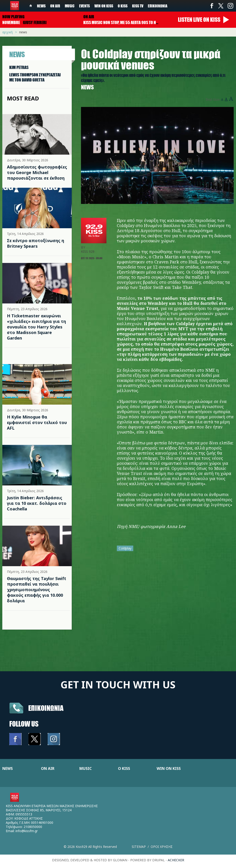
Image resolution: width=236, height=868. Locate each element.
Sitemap (139, 847)
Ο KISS (124, 768)
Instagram (230, 6)
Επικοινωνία (158, 6)
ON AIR (48, 768)
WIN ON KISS (169, 768)
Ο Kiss (123, 6)
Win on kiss (104, 6)
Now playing (13, 17)
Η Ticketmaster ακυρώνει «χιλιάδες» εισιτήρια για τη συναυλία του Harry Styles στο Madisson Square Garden (36, 327)
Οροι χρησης (162, 847)
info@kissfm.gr (27, 831)
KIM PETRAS (19, 67)
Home (31, 6)
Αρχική (8, 32)
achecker (176, 860)
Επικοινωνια (46, 708)
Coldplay (125, 548)
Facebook (212, 6)
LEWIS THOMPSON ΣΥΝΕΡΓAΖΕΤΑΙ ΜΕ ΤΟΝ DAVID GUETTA (35, 77)
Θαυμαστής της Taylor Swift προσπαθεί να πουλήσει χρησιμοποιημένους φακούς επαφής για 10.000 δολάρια (37, 590)
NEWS (8, 768)
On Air (55, 6)
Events (84, 6)
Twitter (221, 6)
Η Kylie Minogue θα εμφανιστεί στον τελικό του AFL (37, 422)
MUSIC (85, 768)
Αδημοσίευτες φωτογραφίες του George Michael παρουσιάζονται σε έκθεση (37, 172)
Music (70, 6)
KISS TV (138, 6)
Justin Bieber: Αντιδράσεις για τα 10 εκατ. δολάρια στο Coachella (37, 503)
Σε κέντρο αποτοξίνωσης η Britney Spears (36, 243)
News (41, 6)
